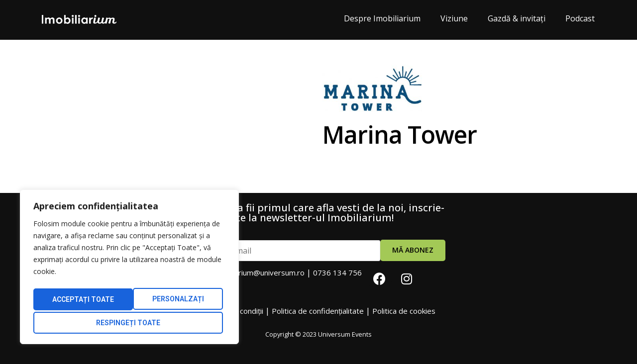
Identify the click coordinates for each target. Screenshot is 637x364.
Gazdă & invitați (517, 18)
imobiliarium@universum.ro (259, 273)
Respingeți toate (172, 301)
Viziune (454, 18)
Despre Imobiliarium (382, 18)
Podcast (580, 18)
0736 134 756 (337, 273)
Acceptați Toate (129, 323)
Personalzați (76, 301)
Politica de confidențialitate (318, 311)
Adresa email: (282, 247)
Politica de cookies (404, 311)
